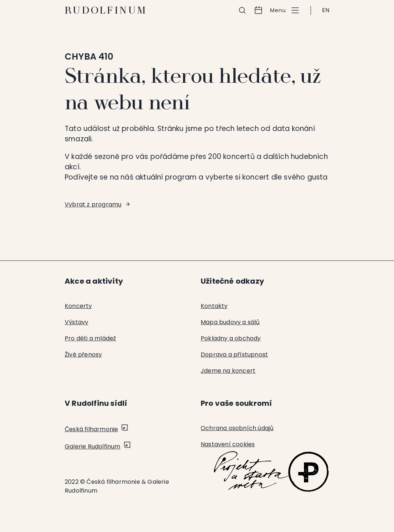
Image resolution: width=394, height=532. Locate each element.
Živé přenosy (83, 354)
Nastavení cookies (228, 444)
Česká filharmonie (91, 429)
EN (326, 10)
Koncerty (78, 306)
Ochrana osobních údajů (237, 428)
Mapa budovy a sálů (230, 322)
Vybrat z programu (93, 204)
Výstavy (76, 322)
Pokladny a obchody (231, 338)
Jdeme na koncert (228, 371)
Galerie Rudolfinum (93, 446)
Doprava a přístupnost (234, 354)
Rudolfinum (106, 10)
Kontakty (214, 306)
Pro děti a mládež (90, 338)
